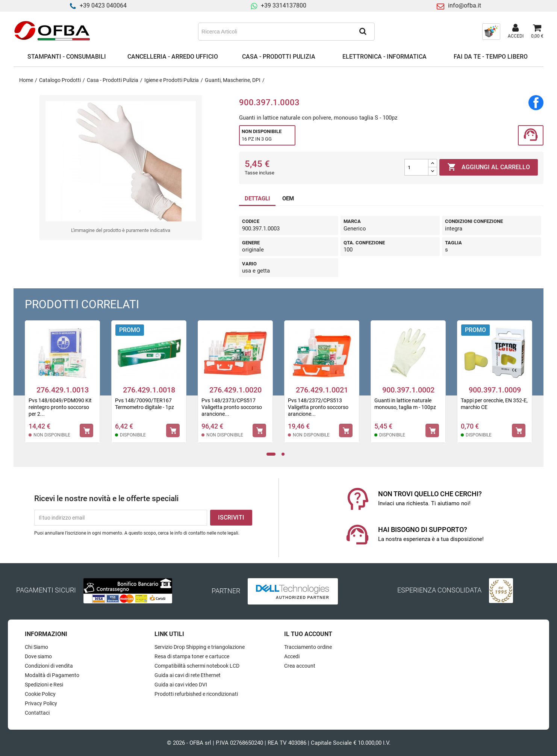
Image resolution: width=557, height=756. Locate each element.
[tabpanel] (62, 386)
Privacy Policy (41, 703)
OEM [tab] (288, 198)
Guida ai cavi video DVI (181, 685)
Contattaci (37, 713)
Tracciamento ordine (308, 647)
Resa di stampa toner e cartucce (192, 656)
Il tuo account (308, 634)
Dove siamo (38, 656)
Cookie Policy (40, 694)
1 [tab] (271, 454)
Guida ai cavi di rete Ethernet (188, 675)
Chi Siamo (36, 647)
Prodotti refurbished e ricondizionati (196, 694)
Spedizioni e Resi (44, 685)
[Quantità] (416, 167)
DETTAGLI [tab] (257, 198)
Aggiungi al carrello (489, 167)
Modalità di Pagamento (52, 675)
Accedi (292, 656)
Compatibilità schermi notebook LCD (197, 666)
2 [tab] (285, 454)
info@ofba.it (465, 5)
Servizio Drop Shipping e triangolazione (200, 647)
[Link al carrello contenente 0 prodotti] (537, 32)
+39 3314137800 (284, 5)
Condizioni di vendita (49, 666)
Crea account (300, 666)
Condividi (536, 103)
